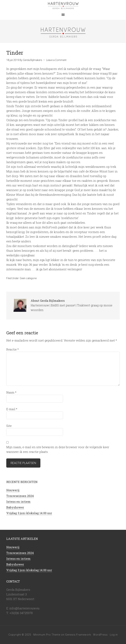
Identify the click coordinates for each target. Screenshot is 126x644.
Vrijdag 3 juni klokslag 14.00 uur (29, 513)
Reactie (12, 349)
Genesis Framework (78, 635)
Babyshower (15, 507)
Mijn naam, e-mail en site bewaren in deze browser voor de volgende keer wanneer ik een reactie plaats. (58, 449)
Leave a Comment (56, 60)
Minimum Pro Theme (47, 635)
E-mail (12, 409)
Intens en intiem (18, 502)
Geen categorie (28, 278)
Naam (11, 392)
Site (9, 426)
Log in (114, 635)
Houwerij (13, 490)
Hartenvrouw (63, 5)
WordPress (100, 635)
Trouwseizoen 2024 (20, 496)
